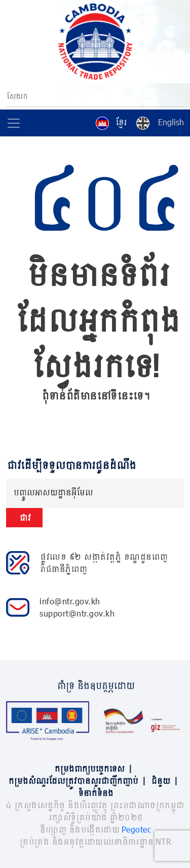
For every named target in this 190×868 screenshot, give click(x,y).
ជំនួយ (166, 781)
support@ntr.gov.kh (77, 613)
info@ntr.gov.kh (70, 601)
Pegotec (137, 829)
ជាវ (24, 517)
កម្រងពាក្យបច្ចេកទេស (95, 768)
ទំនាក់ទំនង (95, 793)
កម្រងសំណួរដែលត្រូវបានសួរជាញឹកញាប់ (79, 781)
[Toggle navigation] (14, 123)
